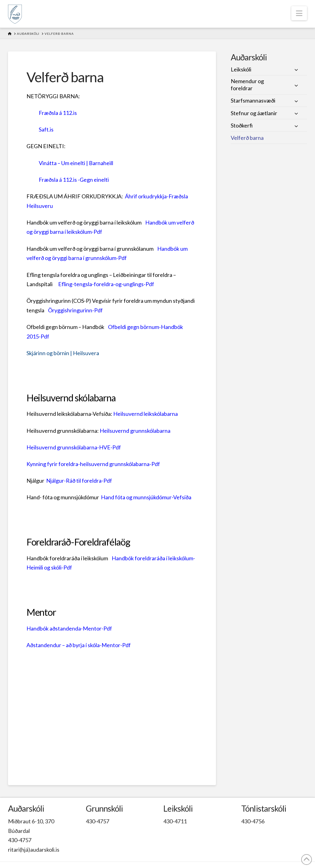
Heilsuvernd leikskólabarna (146, 414)
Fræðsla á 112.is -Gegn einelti (74, 180)
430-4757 (20, 840)
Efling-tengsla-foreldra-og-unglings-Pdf (106, 284)
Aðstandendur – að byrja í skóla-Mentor (73, 645)
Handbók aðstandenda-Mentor (64, 628)
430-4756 (253, 821)
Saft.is (46, 129)
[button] (299, 13)
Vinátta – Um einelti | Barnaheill (76, 163)
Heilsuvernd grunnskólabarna (135, 431)
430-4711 (175, 821)
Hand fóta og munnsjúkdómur (136, 497)
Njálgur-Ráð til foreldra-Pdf (79, 481)
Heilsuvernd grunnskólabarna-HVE (68, 447)
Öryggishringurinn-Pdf (75, 310)
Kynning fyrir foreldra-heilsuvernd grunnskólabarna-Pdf (93, 464)
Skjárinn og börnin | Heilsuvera (63, 353)
